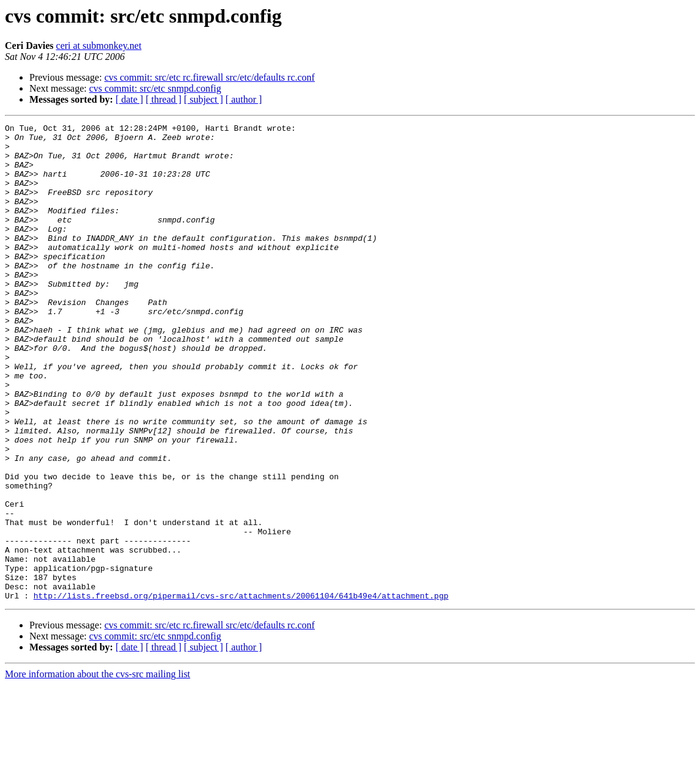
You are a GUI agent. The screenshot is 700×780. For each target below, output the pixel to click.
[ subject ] (204, 99)
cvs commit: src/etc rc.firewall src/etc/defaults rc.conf (210, 77)
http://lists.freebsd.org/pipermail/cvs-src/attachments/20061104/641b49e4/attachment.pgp (241, 691)
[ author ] (244, 99)
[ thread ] (164, 99)
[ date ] (129, 99)
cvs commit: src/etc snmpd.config (155, 88)
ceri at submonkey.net (99, 46)
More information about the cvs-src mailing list (98, 769)
